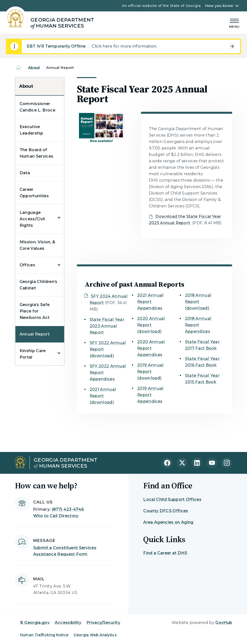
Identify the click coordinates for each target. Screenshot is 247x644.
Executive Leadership (31, 130)
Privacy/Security (103, 623)
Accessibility (68, 623)
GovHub (224, 623)
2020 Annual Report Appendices (151, 348)
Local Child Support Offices (172, 499)
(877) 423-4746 (68, 509)
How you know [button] (219, 6)
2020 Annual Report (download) (151, 325)
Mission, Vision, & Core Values (38, 245)
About (34, 68)
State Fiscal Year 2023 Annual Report (107, 326)
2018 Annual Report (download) (198, 302)
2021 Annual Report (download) (103, 396)
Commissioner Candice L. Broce (37, 107)
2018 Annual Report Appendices (198, 325)
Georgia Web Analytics (95, 635)
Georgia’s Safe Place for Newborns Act (35, 311)
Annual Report (35, 334)
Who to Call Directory (56, 516)
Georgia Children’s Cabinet (39, 285)
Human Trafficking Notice (44, 635)
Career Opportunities (34, 193)
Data (25, 173)
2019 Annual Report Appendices (151, 395)
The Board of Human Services (36, 153)
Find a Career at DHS (165, 553)
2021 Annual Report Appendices (151, 302)
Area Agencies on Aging (168, 522)
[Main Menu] (234, 23)
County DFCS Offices (166, 511)
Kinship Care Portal (33, 354)
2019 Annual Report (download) (151, 372)
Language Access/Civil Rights (32, 219)
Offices (27, 265)
